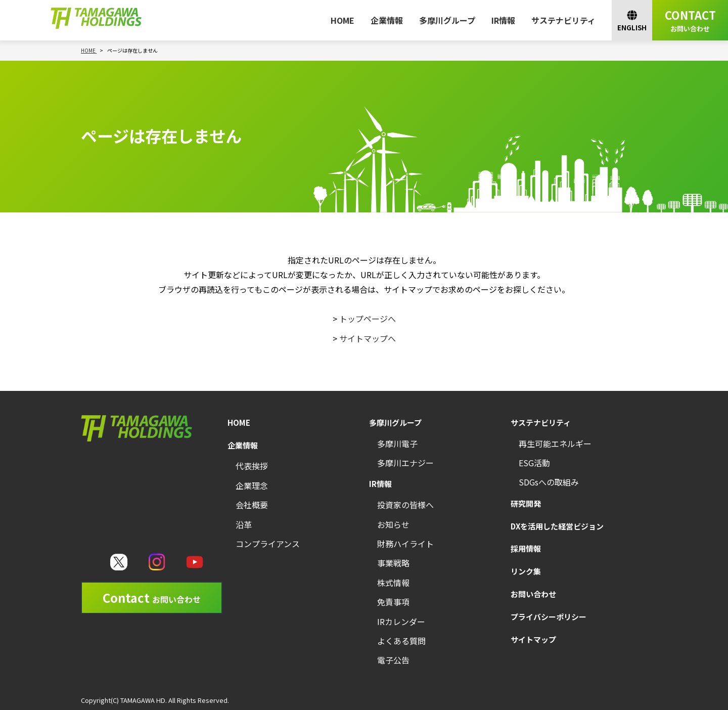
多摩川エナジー (405, 463)
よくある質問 (401, 641)
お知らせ (393, 524)
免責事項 (393, 602)
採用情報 (526, 548)
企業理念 (252, 485)
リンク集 (526, 571)
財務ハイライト (405, 544)
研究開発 (526, 503)
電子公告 (393, 660)
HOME (343, 20)
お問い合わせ (533, 594)
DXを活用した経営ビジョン (557, 526)
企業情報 (387, 20)
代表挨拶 (252, 466)
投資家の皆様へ (405, 505)
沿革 (244, 524)
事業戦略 (393, 563)
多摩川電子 (397, 443)
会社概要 (252, 505)
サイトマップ (533, 639)
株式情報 (393, 583)
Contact (152, 597)
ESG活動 (534, 463)
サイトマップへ (368, 338)
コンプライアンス (268, 544)
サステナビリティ (563, 20)
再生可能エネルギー (555, 443)
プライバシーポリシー (549, 617)
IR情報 (503, 20)
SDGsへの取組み (549, 482)
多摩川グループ (447, 20)
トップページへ (368, 319)
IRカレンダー (401, 622)
